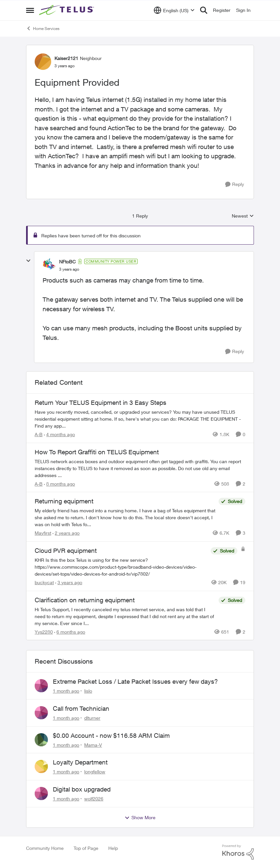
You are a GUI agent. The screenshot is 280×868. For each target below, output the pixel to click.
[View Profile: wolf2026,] (41, 793)
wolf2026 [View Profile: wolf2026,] (94, 799)
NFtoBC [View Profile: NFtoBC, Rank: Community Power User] (67, 262)
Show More (140, 818)
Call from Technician (81, 708)
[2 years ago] (66, 533)
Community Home (45, 848)
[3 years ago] (69, 582)
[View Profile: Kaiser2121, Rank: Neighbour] (43, 62)
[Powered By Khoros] (238, 852)
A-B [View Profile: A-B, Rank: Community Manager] (39, 434)
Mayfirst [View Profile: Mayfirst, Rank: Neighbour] (43, 533)
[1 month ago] (66, 691)
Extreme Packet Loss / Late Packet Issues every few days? (135, 681)
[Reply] (235, 184)
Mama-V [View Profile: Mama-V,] (93, 745)
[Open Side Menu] (30, 10)
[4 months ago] (59, 434)
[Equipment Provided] (69, 269)
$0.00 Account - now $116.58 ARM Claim (111, 735)
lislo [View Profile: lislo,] (88, 691)
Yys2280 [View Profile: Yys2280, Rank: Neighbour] (44, 631)
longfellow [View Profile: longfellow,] (95, 772)
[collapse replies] (28, 261)
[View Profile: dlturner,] (41, 713)
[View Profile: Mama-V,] (41, 740)
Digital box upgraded (82, 789)
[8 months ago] (59, 483)
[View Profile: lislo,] (41, 686)
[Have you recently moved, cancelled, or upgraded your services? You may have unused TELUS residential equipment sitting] (140, 419)
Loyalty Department (80, 762)
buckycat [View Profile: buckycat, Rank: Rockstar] (44, 582)
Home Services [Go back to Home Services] (43, 28)
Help (113, 848)
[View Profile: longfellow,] (41, 766)
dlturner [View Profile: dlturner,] (92, 718)
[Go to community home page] (67, 10)
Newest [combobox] (243, 216)
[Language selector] (174, 10)
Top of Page (86, 848)
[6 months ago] (70, 631)
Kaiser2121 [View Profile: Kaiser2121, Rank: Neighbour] (66, 58)
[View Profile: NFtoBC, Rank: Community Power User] (49, 265)
